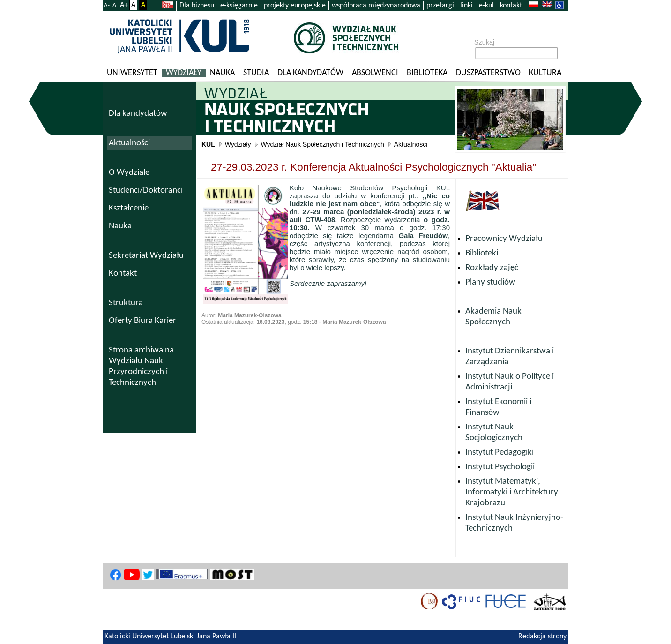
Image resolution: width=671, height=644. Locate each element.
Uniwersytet (132, 73)
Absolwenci (375, 73)
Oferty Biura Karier (142, 321)
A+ (124, 5)
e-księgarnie (239, 6)
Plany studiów (490, 282)
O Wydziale (129, 173)
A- (107, 5)
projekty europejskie (295, 6)
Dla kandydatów (310, 73)
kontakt (511, 6)
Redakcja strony (542, 637)
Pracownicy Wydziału (504, 239)
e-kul (486, 6)
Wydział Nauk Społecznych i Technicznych (322, 144)
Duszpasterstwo (488, 73)
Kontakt (123, 273)
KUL (208, 144)
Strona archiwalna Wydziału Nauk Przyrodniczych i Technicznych (141, 367)
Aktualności (411, 144)
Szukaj (484, 42)
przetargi (440, 6)
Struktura (126, 303)
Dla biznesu (197, 6)
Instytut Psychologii (500, 467)
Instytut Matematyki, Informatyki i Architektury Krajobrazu (512, 492)
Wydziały (184, 73)
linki (466, 6)
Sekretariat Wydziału (146, 256)
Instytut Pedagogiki (500, 453)
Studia (256, 73)
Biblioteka (427, 73)
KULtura (545, 73)
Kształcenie (129, 208)
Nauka (222, 73)
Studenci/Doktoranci (146, 191)
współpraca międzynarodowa (376, 6)
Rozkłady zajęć (492, 268)
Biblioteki (482, 253)
